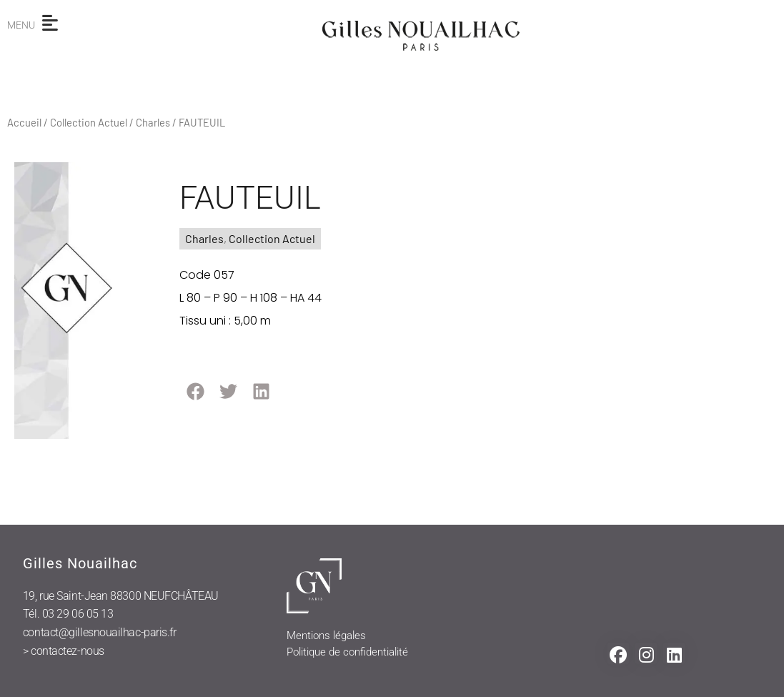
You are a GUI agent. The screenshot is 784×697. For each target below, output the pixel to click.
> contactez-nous (64, 651)
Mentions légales (326, 636)
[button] (195, 391)
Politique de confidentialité (347, 652)
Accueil (24, 122)
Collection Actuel (89, 122)
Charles (153, 122)
